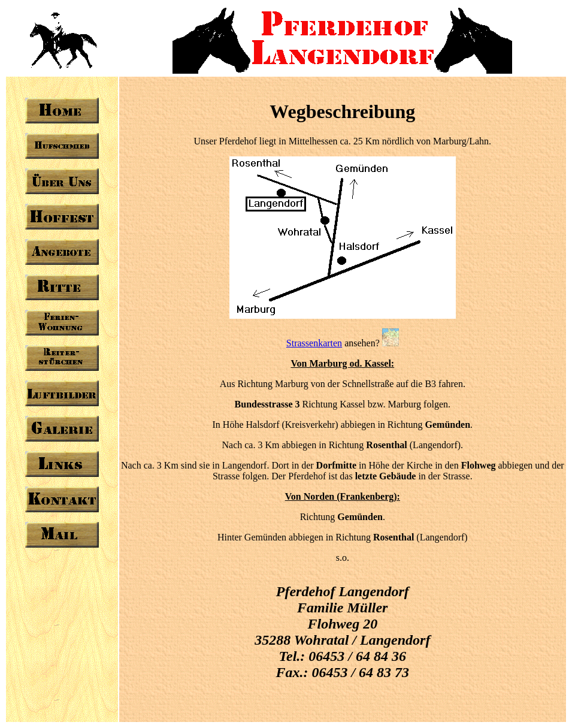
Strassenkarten (314, 343)
